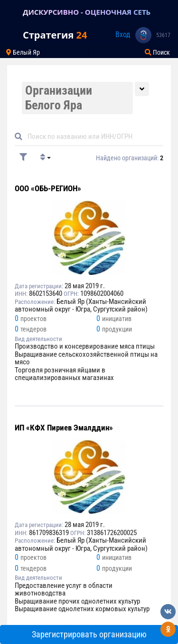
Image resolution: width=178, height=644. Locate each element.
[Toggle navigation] (11, 12)
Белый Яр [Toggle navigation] (23, 52)
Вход (123, 34)
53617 (163, 35)
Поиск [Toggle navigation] (157, 52)
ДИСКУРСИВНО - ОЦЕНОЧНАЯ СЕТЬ (87, 12)
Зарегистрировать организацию (89, 634)
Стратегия (55, 35)
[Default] (93, 136)
